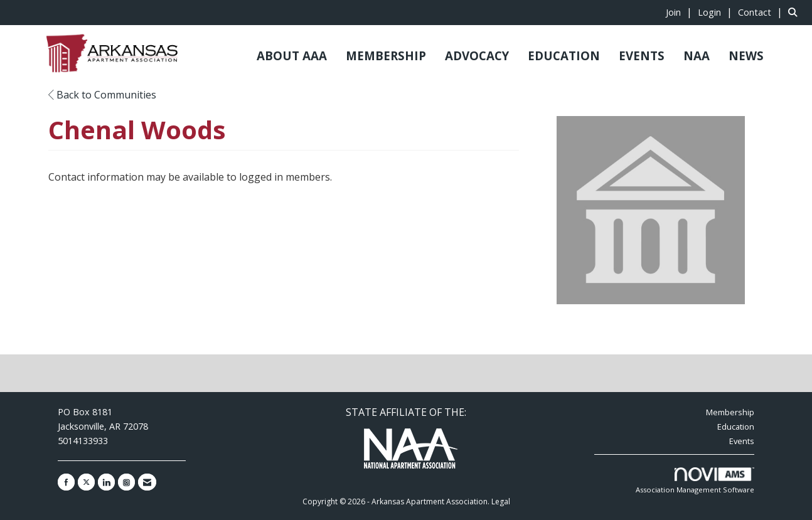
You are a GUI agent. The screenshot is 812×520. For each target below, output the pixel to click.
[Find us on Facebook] (66, 482)
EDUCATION (564, 56)
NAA (697, 56)
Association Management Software (695, 481)
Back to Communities (102, 95)
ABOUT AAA (292, 56)
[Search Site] (795, 12)
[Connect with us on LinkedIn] (106, 482)
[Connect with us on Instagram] (126, 482)
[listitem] (681, 12)
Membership (730, 412)
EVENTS (642, 56)
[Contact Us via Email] (147, 482)
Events (742, 441)
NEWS (746, 56)
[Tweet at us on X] (86, 482)
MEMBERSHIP (386, 56)
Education (736, 427)
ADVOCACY (477, 56)
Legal (501, 501)
